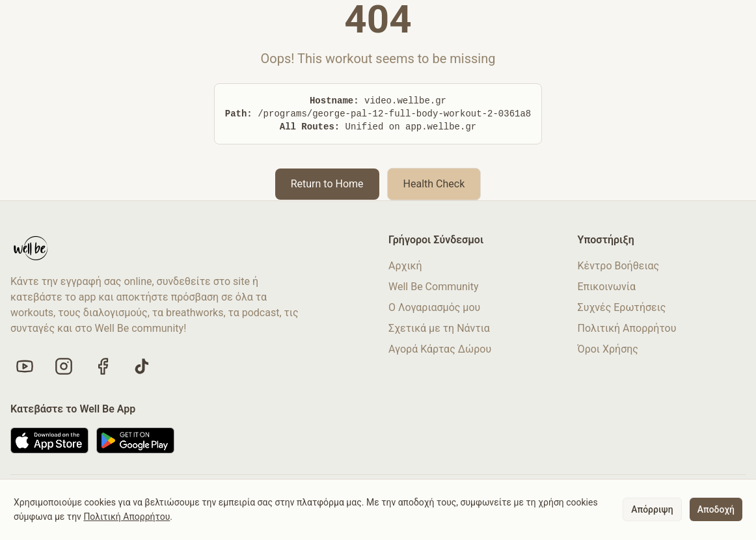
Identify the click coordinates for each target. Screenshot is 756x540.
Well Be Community (434, 287)
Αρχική (405, 266)
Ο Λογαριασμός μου (434, 307)
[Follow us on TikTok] (142, 366)
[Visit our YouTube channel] (25, 366)
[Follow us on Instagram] (64, 366)
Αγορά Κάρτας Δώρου (440, 349)
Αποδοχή (716, 509)
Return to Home (327, 184)
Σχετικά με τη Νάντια (439, 328)
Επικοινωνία (607, 287)
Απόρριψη (652, 509)
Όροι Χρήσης (608, 349)
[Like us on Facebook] (103, 366)
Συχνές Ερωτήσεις (622, 307)
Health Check (434, 184)
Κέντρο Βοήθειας (619, 266)
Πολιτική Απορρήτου (627, 328)
